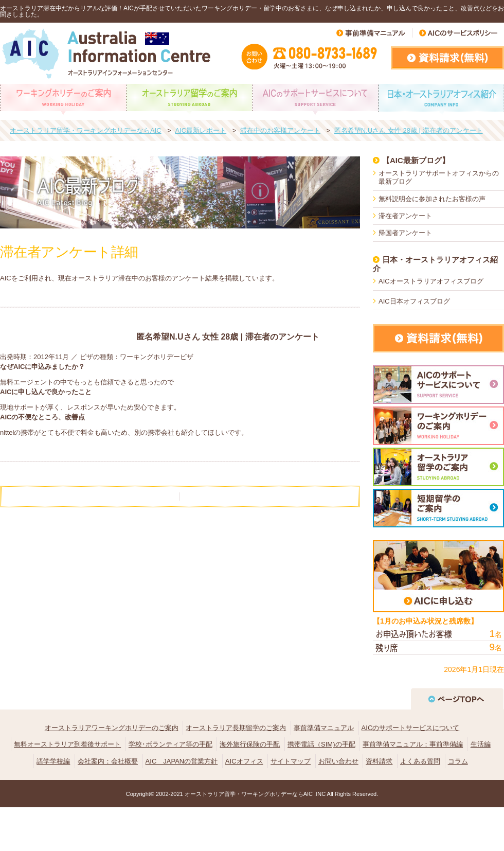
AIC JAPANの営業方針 (182, 761)
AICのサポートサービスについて (411, 728)
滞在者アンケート (405, 216)
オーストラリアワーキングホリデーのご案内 (112, 728)
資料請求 (379, 761)
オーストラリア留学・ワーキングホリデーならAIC (249, 794)
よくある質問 (420, 761)
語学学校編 (53, 761)
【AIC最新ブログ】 (416, 160)
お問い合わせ (338, 761)
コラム (458, 761)
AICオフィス (244, 761)
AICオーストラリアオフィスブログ (431, 281)
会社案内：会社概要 (108, 761)
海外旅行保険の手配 (250, 744)
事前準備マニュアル (324, 728)
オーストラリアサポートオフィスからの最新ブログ (439, 177)
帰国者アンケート (405, 233)
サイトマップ (291, 761)
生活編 (481, 744)
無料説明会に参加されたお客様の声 (432, 199)
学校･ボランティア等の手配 (170, 744)
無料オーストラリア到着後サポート (67, 744)
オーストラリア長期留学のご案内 (236, 728)
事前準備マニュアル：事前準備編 (413, 744)
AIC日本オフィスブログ (414, 301)
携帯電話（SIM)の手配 (321, 744)
